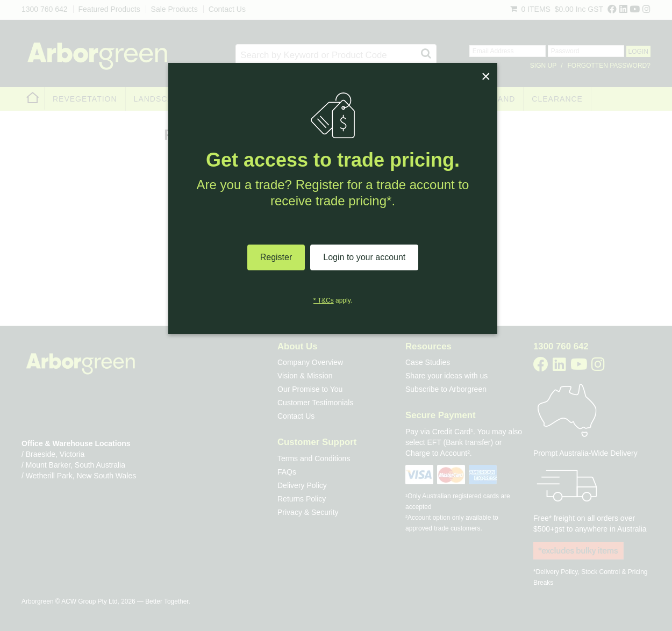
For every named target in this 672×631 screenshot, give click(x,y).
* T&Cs (324, 300)
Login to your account (364, 257)
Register (276, 257)
